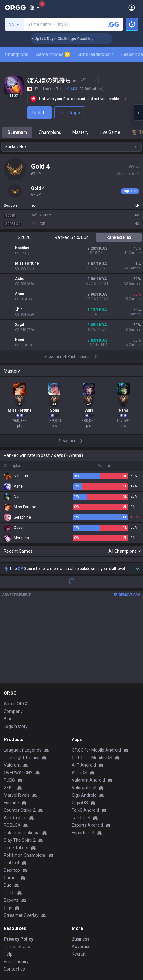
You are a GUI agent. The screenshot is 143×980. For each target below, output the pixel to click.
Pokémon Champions (25, 783)
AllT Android (84, 693)
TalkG (9, 820)
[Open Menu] (132, 8)
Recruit (79, 882)
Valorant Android (88, 708)
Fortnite (11, 730)
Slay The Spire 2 (20, 768)
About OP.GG (16, 632)
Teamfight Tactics (21, 685)
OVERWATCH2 (18, 700)
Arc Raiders (15, 745)
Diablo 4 (12, 790)
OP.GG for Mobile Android (96, 678)
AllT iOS (79, 700)
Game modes (53, 54)
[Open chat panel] (138, 113)
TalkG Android (85, 738)
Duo (8, 813)
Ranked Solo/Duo (72, 237)
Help (8, 882)
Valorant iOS (84, 715)
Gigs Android (84, 723)
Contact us (14, 897)
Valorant (12, 693)
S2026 (24, 237)
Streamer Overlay (21, 843)
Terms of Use (17, 874)
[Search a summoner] (114, 24)
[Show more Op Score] (137, 496)
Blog (8, 647)
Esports (11, 828)
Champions (17, 54)
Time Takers (16, 775)
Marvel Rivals (17, 723)
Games (11, 805)
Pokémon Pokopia (22, 760)
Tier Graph (70, 113)
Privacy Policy (19, 867)
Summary (17, 132)
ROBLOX (12, 753)
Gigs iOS (80, 730)
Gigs (8, 835)
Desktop (12, 798)
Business (81, 867)
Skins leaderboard (95, 54)
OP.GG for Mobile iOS (92, 685)
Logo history (16, 654)
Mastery (80, 132)
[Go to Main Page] (15, 8)
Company (13, 639)
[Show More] (34, 8)
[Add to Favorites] (94, 80)
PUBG (9, 708)
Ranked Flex (119, 237)
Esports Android (87, 753)
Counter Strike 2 (20, 738)
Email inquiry (16, 889)
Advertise (81, 874)
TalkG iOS (81, 745)
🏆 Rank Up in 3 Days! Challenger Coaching (70, 39)
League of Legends (23, 678)
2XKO (9, 715)
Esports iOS (83, 760)
